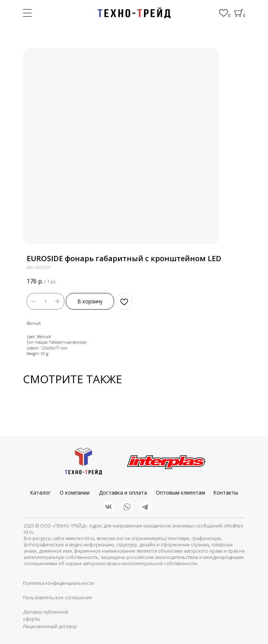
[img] (134, 13)
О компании (75, 493)
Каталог (40, 493)
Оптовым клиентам (180, 493)
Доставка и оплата (123, 493)
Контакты (226, 493)
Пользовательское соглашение (58, 598)
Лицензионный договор (50, 626)
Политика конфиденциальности (58, 583)
